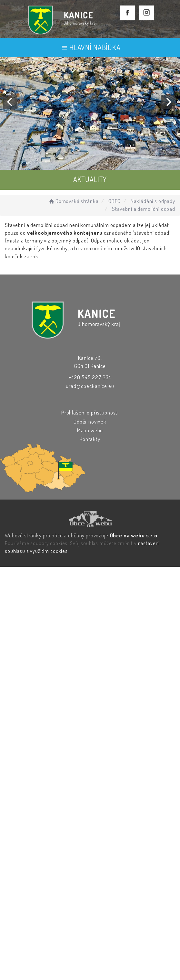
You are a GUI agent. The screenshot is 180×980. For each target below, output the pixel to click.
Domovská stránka (73, 201)
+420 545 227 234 (90, 377)
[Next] (168, 102)
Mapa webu (90, 430)
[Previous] (10, 102)
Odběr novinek (90, 421)
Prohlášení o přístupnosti (90, 412)
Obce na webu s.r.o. (134, 535)
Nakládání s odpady (153, 201)
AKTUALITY (90, 179)
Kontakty (90, 439)
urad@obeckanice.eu (90, 386)
